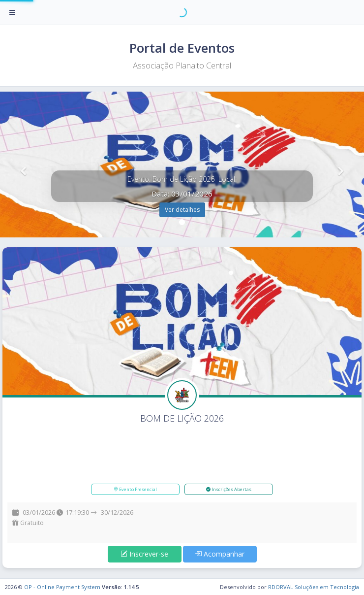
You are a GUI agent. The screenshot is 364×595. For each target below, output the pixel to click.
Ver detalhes (182, 210)
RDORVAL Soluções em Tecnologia (314, 587)
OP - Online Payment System (62, 587)
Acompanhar (220, 554)
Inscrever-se (144, 554)
